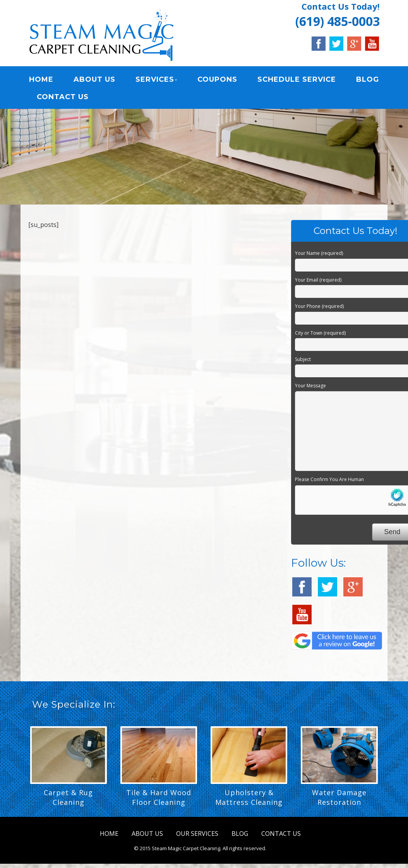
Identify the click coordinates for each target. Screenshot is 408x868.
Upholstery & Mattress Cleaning (249, 797)
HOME (41, 79)
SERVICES (154, 79)
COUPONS (217, 79)
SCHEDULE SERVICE (296, 79)
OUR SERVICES (197, 834)
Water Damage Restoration (339, 797)
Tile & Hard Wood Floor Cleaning (159, 797)
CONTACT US (62, 97)
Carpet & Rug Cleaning (68, 797)
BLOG (366, 79)
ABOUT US (94, 79)
